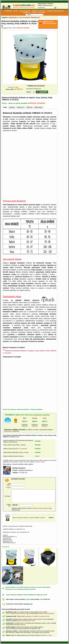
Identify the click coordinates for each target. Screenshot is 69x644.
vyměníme (23, 625)
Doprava (12, 107)
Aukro (45, 418)
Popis (5, 107)
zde (24, 529)
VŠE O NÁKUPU (25, 11)
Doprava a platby (40, 462)
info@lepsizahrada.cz (47, 5)
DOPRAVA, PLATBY (39, 11)
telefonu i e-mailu (47, 635)
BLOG (16, 11)
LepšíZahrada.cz (13, 17)
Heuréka (35, 418)
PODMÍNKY (26, 12)
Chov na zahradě (25, 17)
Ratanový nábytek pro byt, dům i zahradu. (24, 7)
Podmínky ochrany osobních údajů (42, 508)
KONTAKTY (42, 12)
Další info (30, 107)
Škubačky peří (35, 17)
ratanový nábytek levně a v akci (26, 621)
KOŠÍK (34, 12)
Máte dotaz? (39, 107)
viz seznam (23, 449)
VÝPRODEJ (8, 11)
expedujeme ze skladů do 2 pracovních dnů (37, 616)
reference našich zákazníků (46, 613)
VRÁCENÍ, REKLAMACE (55, 11)
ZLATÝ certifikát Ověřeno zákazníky (16, 613)
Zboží (25, 418)
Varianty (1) (21, 107)
